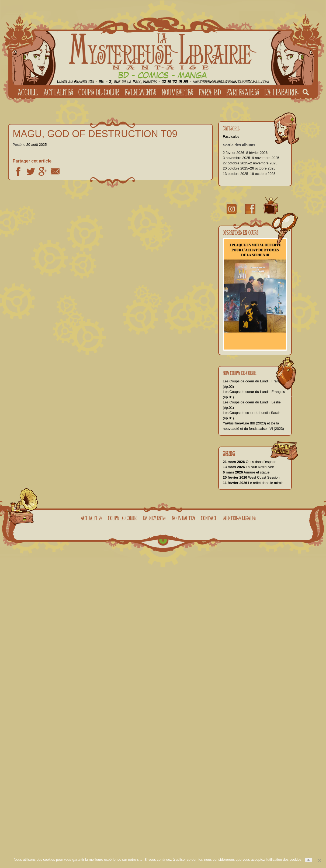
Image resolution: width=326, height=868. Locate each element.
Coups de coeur (99, 92)
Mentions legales (240, 518)
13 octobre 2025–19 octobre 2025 (249, 174)
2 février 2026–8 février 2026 (245, 153)
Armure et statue (246, 472)
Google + (43, 171)
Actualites (58, 92)
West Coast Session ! (252, 477)
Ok (309, 860)
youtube (271, 206)
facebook (250, 209)
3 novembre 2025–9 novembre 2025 (251, 158)
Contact (209, 518)
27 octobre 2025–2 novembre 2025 (250, 163)
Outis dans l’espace (250, 462)
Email (55, 171)
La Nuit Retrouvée (248, 467)
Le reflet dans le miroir (253, 483)
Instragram (232, 209)
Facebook (18, 171)
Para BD (210, 92)
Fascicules (231, 136)
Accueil (28, 92)
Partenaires (243, 92)
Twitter (31, 171)
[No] (319, 860)
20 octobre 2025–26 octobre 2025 (249, 168)
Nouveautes (177, 92)
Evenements (140, 92)
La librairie (281, 92)
